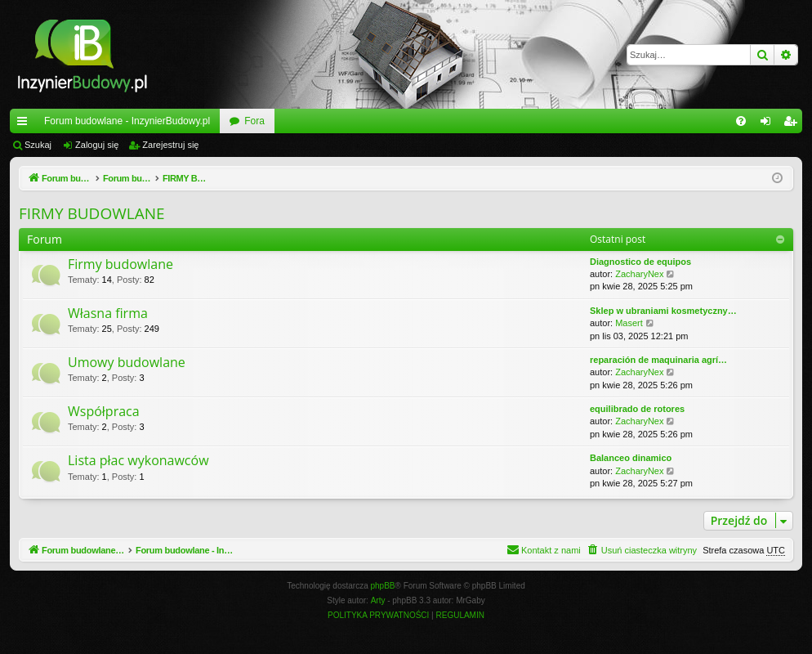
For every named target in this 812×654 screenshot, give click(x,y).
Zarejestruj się (170, 145)
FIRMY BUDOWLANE (92, 213)
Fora (254, 121)
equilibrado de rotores (637, 409)
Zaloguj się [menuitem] (769, 124)
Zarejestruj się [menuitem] (793, 124)
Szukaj (38, 145)
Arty (378, 600)
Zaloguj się (97, 145)
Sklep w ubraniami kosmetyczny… (663, 311)
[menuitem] (741, 121)
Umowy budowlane (127, 362)
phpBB (383, 586)
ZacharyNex (639, 274)
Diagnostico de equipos (640, 262)
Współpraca (104, 411)
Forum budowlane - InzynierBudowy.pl (127, 121)
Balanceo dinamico (631, 458)
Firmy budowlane (120, 264)
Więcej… (25, 124)
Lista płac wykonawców (138, 460)
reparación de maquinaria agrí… (658, 360)
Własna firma (108, 313)
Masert (629, 323)
